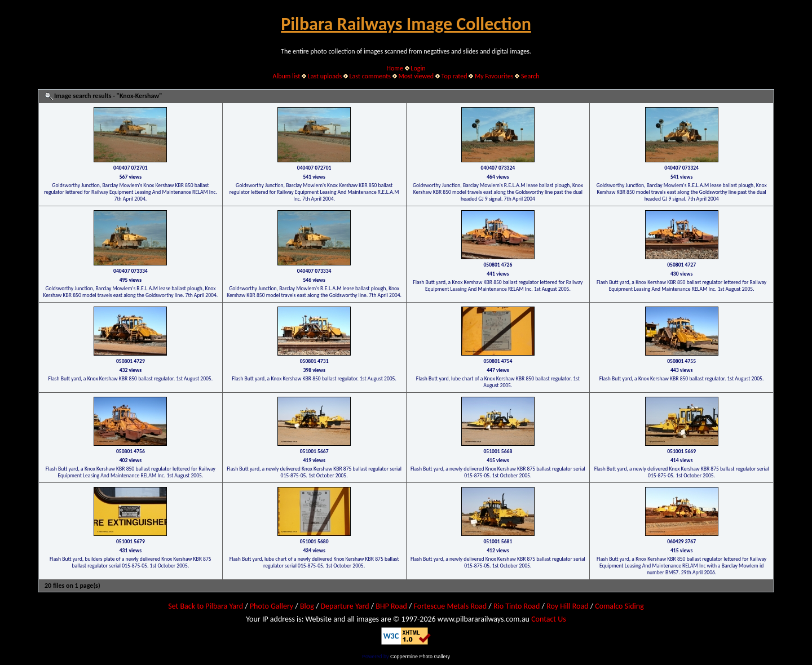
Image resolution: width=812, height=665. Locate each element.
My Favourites (494, 76)
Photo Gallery (272, 606)
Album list (286, 76)
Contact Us (549, 619)
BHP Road (391, 606)
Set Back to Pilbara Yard (206, 606)
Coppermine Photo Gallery (420, 657)
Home (395, 68)
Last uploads (325, 76)
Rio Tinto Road (517, 606)
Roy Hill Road (567, 606)
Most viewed (416, 76)
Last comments (370, 76)
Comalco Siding (619, 606)
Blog (307, 606)
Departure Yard (345, 606)
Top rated (454, 76)
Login (418, 68)
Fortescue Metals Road (451, 606)
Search (530, 76)
